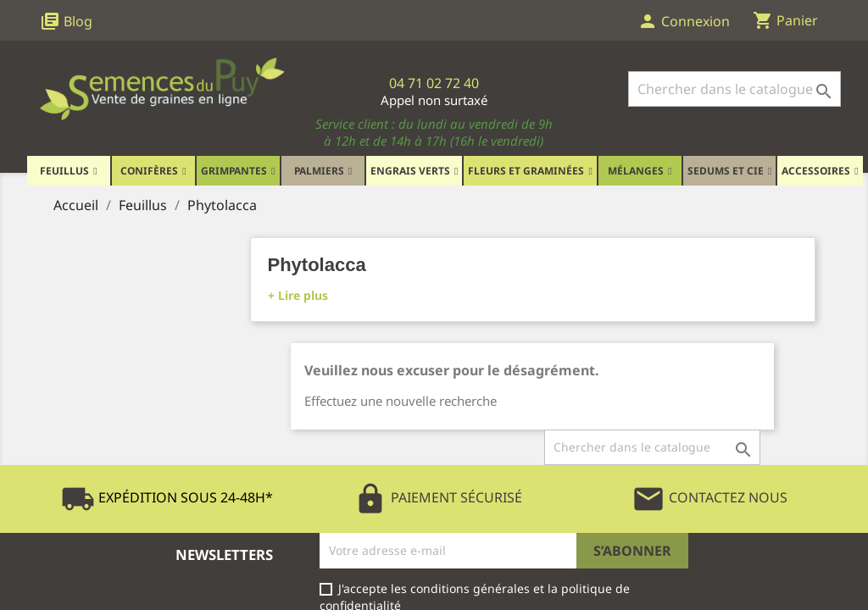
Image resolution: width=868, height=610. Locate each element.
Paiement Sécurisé (438, 497)
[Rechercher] (734, 89)
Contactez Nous (709, 497)
